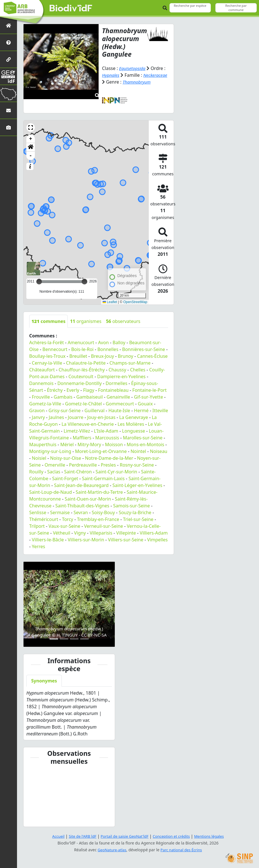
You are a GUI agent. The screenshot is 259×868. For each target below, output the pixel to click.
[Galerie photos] (9, 127)
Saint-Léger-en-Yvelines (137, 485)
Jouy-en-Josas (101, 417)
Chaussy (117, 370)
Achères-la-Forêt (46, 342)
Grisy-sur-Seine (65, 410)
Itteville (160, 410)
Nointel (138, 451)
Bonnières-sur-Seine (144, 349)
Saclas (54, 472)
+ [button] (31, 139)
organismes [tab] (86, 321)
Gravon (37, 410)
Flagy (89, 390)
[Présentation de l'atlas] (9, 42)
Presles (108, 465)
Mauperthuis (43, 444)
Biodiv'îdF (71, 8)
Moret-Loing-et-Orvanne (101, 451)
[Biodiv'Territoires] (9, 93)
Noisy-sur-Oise (66, 458)
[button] (31, 127)
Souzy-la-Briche (135, 512)
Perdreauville (83, 465)
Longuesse (134, 431)
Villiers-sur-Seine (126, 540)
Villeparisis (101, 533)
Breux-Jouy (102, 356)
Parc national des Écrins (182, 850)
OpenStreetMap (135, 302)
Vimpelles (157, 540)
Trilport (37, 526)
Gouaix (145, 404)
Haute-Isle (119, 410)
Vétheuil (62, 533)
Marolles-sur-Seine (143, 438)
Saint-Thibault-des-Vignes (82, 506)
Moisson (114, 444)
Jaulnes (56, 417)
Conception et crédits (173, 836)
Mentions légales (213, 836)
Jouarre (76, 417)
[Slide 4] (84, 639)
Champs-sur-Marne (130, 363)
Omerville (55, 465)
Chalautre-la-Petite (86, 363)
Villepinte (126, 533)
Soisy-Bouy (103, 512)
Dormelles (116, 383)
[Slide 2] (64, 639)
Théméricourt (44, 519)
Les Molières (131, 424)
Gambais (63, 397)
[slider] (84, 282)
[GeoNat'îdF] (9, 76)
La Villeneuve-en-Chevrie (88, 424)
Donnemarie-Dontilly (79, 383)
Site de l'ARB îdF (79, 836)
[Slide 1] (54, 639)
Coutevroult (81, 376)
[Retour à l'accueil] (9, 25)
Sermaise (60, 512)
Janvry (38, 417)
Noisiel (39, 458)
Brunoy (126, 356)
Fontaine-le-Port (149, 390)
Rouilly (36, 472)
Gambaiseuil (89, 397)
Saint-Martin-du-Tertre (99, 492)
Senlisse (38, 512)
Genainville (118, 397)
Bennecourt (55, 349)
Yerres (38, 546)
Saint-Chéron (78, 472)
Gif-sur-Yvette (149, 397)
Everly (73, 390)
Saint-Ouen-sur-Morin (88, 499)
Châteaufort (42, 370)
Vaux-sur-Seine (64, 526)
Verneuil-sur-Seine (104, 526)
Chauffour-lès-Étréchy (82, 370)
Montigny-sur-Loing (50, 451)
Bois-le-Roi (82, 349)
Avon (103, 342)
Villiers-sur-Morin (86, 540)
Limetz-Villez (77, 431)
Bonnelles (108, 349)
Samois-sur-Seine (131, 506)
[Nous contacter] (9, 110)
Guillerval (95, 410)
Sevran (81, 512)
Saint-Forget (65, 478)
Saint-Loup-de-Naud (51, 492)
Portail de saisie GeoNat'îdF (124, 836)
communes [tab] (48, 321)
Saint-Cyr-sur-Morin (116, 472)
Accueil (54, 836)
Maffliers (82, 438)
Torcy (68, 519)
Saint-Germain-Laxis (103, 478)
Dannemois (41, 383)
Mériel (67, 444)
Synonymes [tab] (44, 681)
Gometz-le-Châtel (84, 404)
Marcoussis (107, 438)
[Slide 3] (74, 639)
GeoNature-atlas (111, 850)
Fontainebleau (113, 390)
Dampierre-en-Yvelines (121, 376)
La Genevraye (134, 417)
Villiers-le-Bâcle (48, 540)
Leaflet (110, 302)
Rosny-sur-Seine (137, 465)
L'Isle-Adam (106, 431)
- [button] (31, 156)
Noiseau (159, 451)
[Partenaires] (9, 59)
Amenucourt (81, 342)
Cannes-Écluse (152, 356)
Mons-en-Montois (145, 444)
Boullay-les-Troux (47, 356)
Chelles (138, 370)
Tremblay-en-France (98, 519)
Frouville (41, 397)
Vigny (80, 533)
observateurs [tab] (123, 321)
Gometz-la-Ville (45, 404)
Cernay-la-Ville (47, 363)
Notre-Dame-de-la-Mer (109, 458)
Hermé (141, 410)
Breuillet (78, 356)
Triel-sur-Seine (138, 519)
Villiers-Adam (154, 533)
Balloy (119, 342)
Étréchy (55, 390)
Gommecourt (120, 404)
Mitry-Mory (89, 444)
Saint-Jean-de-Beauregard (81, 485)
